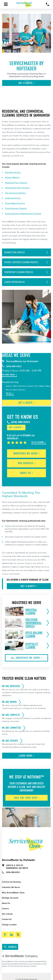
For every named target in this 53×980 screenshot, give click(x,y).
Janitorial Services (13, 198)
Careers (5, 909)
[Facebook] (5, 935)
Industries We (27, 453)
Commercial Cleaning (11, 882)
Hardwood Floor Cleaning (16, 183)
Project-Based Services (15, 203)
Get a (27, 403)
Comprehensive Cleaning (16, 208)
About (27, 473)
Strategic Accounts (10, 898)
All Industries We (27, 658)
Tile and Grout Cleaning (15, 193)
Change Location (9, 925)
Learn (27, 756)
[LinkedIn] (11, 935)
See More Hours (8, 375)
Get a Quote (7, 914)
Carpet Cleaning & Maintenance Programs (23, 214)
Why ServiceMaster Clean (13, 893)
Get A (29, 586)
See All (9, 393)
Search (10, 947)
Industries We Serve (11, 887)
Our (27, 463)
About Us (6, 903)
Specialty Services (13, 172)
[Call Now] (48, 4)
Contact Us (7, 919)
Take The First (27, 798)
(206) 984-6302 (12, 366)
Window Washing (12, 177)
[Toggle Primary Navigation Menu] (6, 4)
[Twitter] (18, 935)
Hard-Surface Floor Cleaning (17, 188)
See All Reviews (38, 442)
